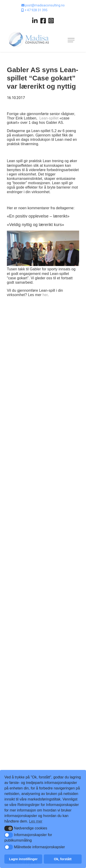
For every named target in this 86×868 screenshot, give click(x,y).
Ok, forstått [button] (63, 859)
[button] (9, 828)
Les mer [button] (36, 821)
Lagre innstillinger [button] (23, 859)
